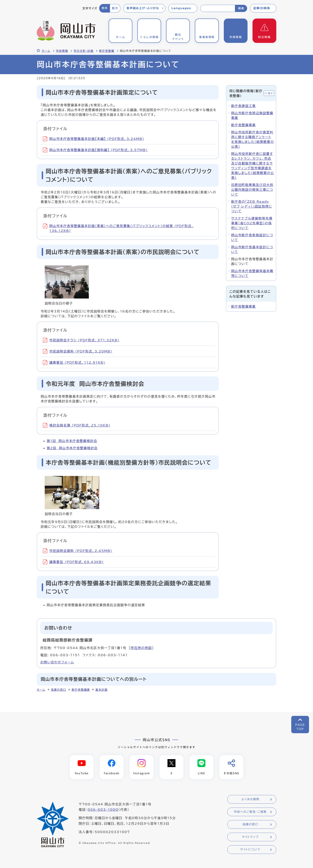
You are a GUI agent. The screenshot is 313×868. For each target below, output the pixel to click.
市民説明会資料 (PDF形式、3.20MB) (78, 351)
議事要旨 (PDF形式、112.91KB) (74, 363)
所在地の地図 (141, 648)
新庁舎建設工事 (243, 106)
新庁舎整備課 (81, 690)
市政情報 (62, 51)
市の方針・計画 (84, 51)
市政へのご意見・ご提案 (250, 812)
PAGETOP (300, 727)
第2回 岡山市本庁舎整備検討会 (72, 448)
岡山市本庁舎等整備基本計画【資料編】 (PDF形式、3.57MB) (95, 150)
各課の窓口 (58, 690)
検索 (241, 8)
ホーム (46, 51)
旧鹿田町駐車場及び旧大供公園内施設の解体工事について (252, 190)
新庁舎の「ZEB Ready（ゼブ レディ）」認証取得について (252, 206)
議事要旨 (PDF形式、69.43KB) (73, 562)
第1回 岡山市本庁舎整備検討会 (72, 441)
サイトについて (250, 850)
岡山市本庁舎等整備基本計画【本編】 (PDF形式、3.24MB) (94, 139)
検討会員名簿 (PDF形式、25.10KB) (77, 425)
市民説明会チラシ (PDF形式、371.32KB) (81, 340)
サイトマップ (250, 837)
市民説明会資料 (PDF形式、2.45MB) (78, 551)
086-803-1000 (103, 810)
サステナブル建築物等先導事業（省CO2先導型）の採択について (252, 223)
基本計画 (102, 690)
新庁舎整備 (107, 51)
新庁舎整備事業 (243, 125)
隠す (270, 93)
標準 (104, 8)
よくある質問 (250, 799)
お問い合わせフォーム (57, 662)
